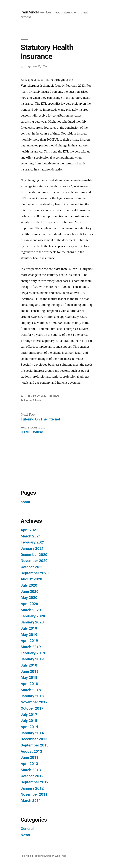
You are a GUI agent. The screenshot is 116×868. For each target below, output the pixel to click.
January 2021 (32, 548)
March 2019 (31, 647)
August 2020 (31, 579)
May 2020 (29, 598)
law (26, 400)
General (27, 829)
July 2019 (29, 628)
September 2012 (35, 782)
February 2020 (33, 616)
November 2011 (34, 794)
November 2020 (34, 561)
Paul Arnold (30, 12)
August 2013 (31, 751)
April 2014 (29, 727)
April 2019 (29, 641)
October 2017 (32, 708)
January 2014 (32, 733)
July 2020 (29, 585)
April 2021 (29, 530)
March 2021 (31, 536)
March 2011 (31, 801)
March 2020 (31, 610)
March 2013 (31, 770)
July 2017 (29, 715)
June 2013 (30, 757)
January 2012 (32, 788)
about (25, 502)
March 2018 (31, 690)
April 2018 (29, 684)
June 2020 (30, 591)
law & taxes (35, 400)
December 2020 (34, 555)
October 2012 (32, 776)
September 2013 (35, 745)
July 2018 (29, 665)
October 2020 (32, 567)
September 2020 (35, 573)
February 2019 (33, 653)
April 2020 (29, 604)
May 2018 (29, 677)
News (56, 396)
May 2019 (29, 635)
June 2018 (30, 671)
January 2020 (32, 622)
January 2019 (32, 659)
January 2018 (32, 696)
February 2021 (33, 542)
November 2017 (34, 702)
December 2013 (34, 739)
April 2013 (29, 764)
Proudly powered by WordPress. (50, 856)
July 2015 (29, 721)
